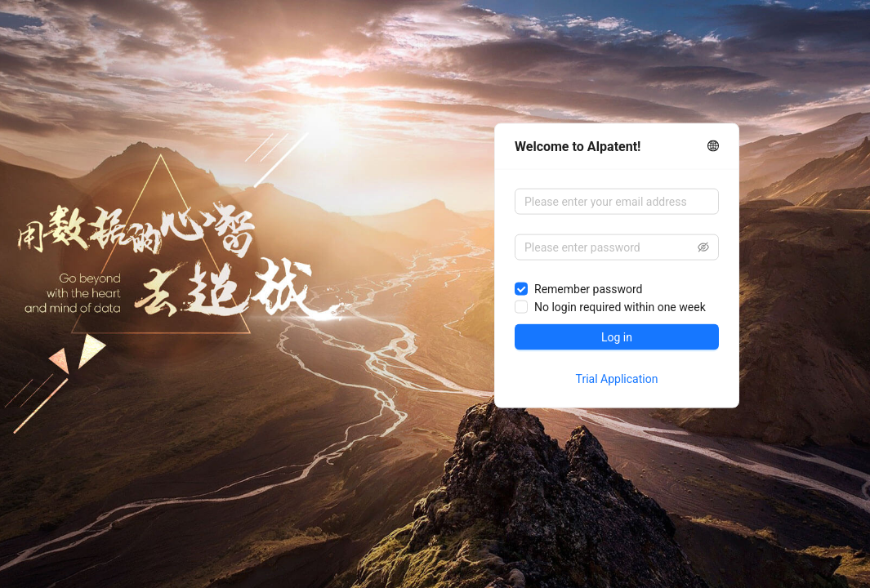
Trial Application (617, 379)
